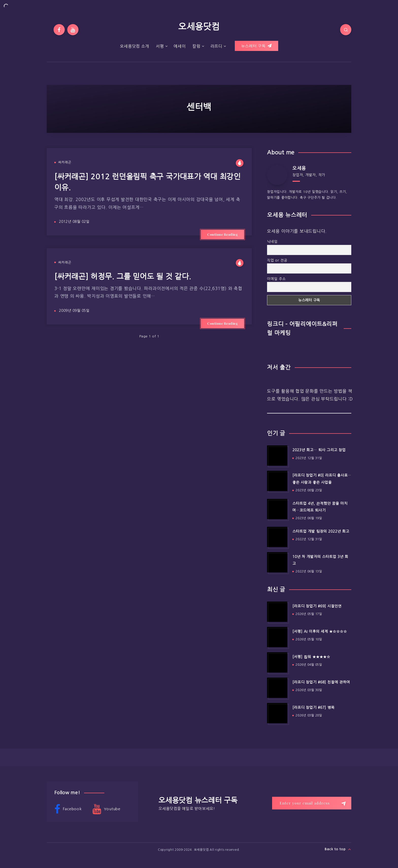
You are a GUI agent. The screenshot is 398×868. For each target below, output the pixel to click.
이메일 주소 (276, 279)
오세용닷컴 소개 (134, 46)
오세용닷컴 (199, 27)
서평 (160, 46)
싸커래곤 (65, 162)
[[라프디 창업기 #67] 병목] (277, 713)
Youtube (106, 809)
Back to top (338, 849)
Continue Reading (222, 234)
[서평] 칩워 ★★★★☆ (311, 657)
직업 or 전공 (277, 260)
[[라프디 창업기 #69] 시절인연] (277, 612)
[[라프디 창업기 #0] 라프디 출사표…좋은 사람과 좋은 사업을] (277, 481)
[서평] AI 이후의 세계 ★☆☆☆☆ (320, 631)
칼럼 (196, 46)
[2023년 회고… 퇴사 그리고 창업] (277, 456)
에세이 (180, 46)
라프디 (216, 46)
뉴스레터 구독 (256, 46)
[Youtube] (73, 30)
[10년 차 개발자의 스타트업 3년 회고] (277, 562)
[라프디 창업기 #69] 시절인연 (317, 606)
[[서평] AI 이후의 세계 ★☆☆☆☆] (277, 637)
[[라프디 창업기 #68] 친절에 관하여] (277, 688)
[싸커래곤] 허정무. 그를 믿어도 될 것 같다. (123, 276)
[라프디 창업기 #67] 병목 (313, 708)
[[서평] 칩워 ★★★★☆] (277, 662)
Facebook (68, 809)
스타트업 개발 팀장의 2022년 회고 (321, 531)
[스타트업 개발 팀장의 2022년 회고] (277, 537)
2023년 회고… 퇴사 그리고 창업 (319, 450)
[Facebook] (59, 30)
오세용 (299, 168)
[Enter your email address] (312, 803)
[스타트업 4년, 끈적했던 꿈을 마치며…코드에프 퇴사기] (277, 509)
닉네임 (272, 242)
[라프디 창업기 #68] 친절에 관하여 (321, 682)
